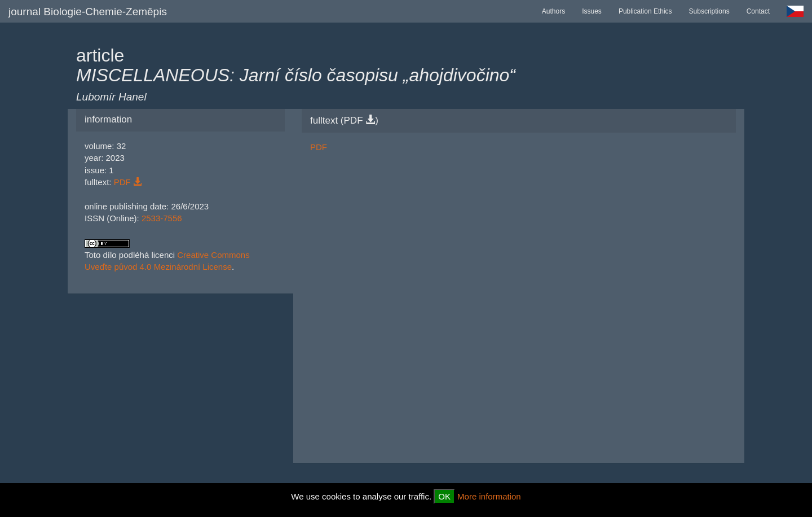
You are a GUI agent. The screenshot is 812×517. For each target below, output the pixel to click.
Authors (553, 11)
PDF (128, 182)
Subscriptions (709, 11)
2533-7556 (162, 218)
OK (444, 496)
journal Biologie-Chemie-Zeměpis (88, 12)
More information (489, 496)
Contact (758, 11)
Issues (592, 11)
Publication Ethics (645, 11)
